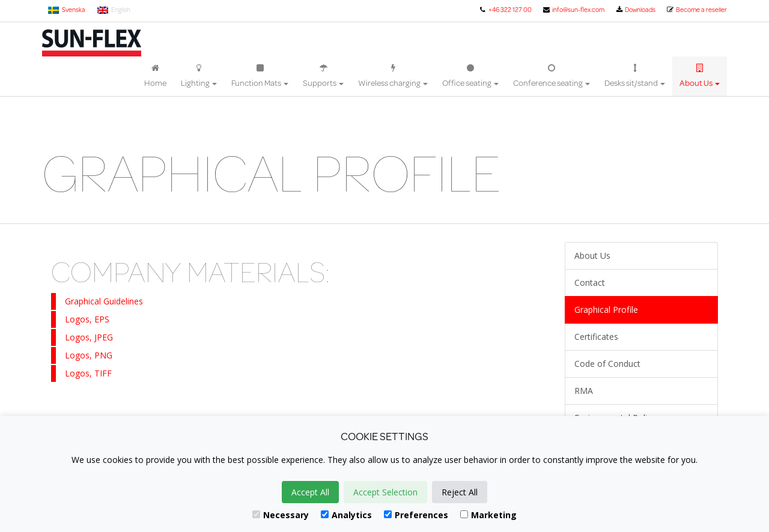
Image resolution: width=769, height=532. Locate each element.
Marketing (488, 515)
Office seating (470, 76)
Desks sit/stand (635, 76)
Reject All (460, 492)
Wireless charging (393, 76)
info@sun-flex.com (573, 10)
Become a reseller (697, 10)
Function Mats (260, 76)
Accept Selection (385, 492)
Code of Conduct (607, 364)
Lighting (199, 76)
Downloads (635, 10)
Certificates (596, 337)
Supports (323, 76)
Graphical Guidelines (104, 301)
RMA (584, 391)
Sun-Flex (92, 43)
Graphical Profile (606, 310)
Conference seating (552, 76)
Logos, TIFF (88, 373)
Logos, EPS (87, 319)
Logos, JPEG (89, 337)
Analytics (346, 515)
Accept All (310, 492)
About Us (700, 76)
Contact (590, 283)
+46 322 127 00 (505, 10)
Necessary (281, 515)
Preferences (416, 515)
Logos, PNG (89, 355)
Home (155, 76)
